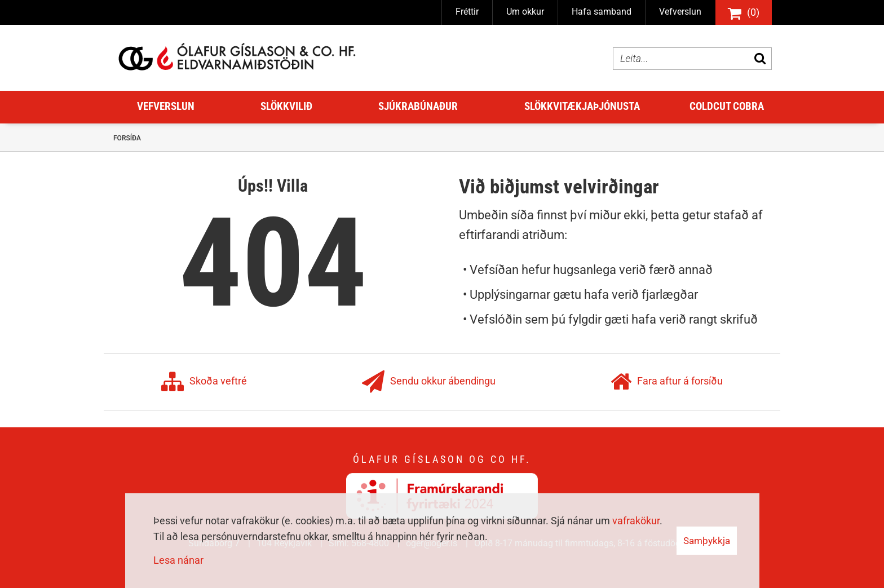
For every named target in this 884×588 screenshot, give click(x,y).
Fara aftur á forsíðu (667, 382)
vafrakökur (636, 521)
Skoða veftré (204, 382)
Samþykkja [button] (707, 541)
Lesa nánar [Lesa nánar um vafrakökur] (178, 560)
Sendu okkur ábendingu (429, 382)
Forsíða (127, 138)
